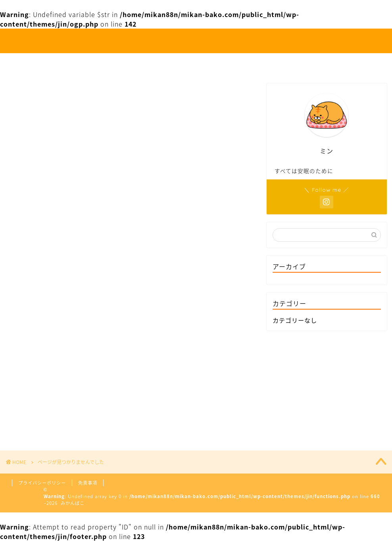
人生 (142, 63)
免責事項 (88, 483)
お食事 (226, 63)
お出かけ (183, 63)
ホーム (106, 63)
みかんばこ (196, 41)
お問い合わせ (276, 63)
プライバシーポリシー (42, 483)
